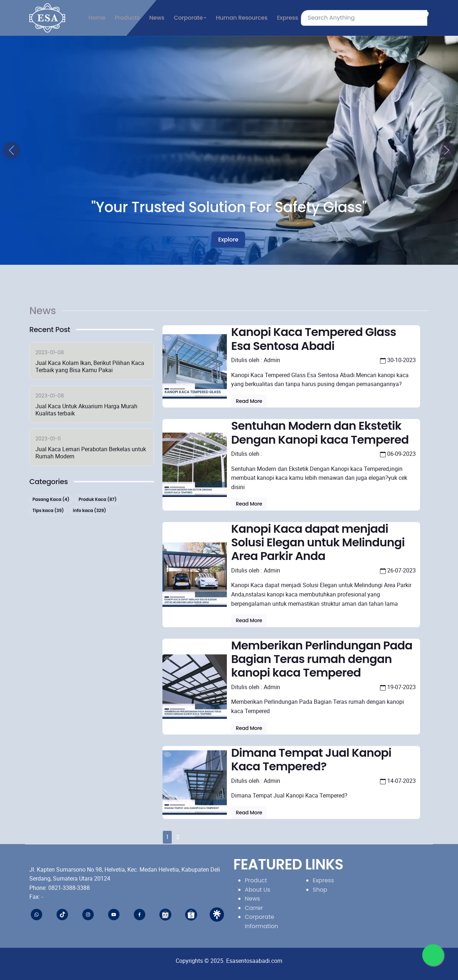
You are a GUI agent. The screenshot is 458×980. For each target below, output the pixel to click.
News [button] (157, 18)
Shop (320, 890)
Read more (249, 401)
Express (323, 880)
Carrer (254, 908)
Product (256, 880)
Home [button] (97, 18)
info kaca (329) (90, 510)
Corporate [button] (188, 18)
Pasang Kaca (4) (51, 499)
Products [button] (127, 18)
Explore (228, 240)
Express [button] (288, 18)
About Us (257, 890)
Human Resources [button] (242, 18)
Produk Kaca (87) (98, 499)
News (252, 899)
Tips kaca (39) (48, 510)
